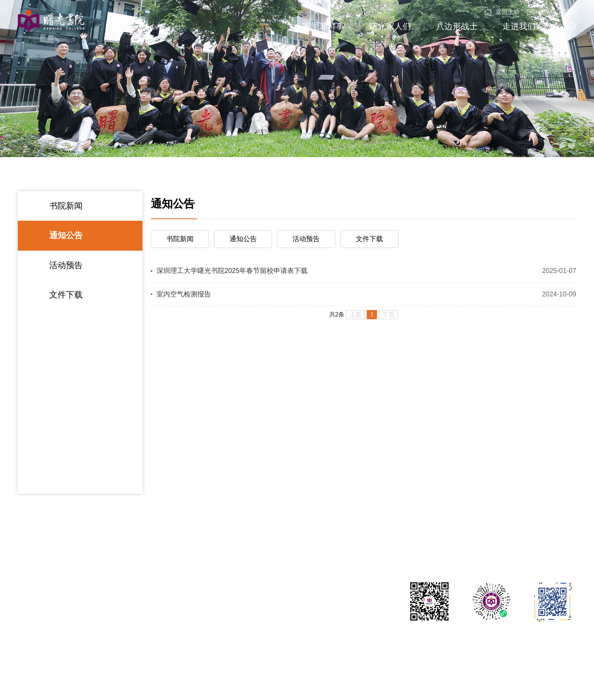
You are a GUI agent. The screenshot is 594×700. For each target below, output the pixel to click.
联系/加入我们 (552, 12)
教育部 (567, 680)
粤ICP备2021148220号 (213, 680)
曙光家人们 (390, 26)
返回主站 (502, 12)
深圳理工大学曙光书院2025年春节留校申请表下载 (232, 271)
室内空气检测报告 (184, 294)
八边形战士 (457, 26)
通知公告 (66, 235)
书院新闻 (66, 206)
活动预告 (66, 265)
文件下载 (66, 295)
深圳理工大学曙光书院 (48, 680)
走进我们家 (523, 26)
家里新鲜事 (324, 26)
